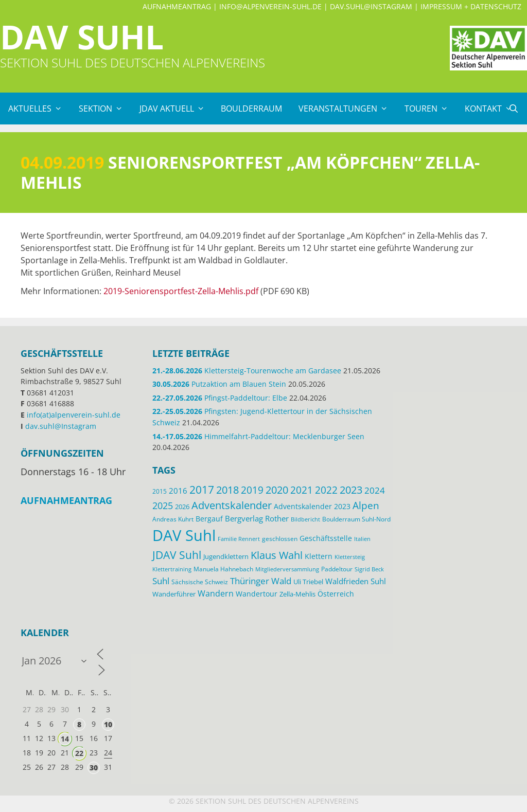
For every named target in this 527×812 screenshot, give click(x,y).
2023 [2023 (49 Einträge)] (351, 490)
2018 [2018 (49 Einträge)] (227, 490)
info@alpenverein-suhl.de (270, 6)
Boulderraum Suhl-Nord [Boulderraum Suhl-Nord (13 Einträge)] (356, 519)
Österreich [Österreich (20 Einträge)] (336, 594)
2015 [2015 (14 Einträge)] (160, 491)
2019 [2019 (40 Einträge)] (252, 490)
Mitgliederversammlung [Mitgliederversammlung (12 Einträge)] (287, 569)
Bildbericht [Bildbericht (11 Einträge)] (305, 519)
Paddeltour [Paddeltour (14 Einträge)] (337, 569)
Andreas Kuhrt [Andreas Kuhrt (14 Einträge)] (173, 519)
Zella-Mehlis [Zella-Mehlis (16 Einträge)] (297, 594)
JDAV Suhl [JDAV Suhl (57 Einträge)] (177, 555)
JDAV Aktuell (176, 109)
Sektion (105, 109)
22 (79, 753)
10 (108, 724)
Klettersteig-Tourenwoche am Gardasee (247, 371)
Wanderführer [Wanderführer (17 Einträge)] (174, 594)
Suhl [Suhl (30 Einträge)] (161, 581)
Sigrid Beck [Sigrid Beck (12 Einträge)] (369, 569)
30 (94, 768)
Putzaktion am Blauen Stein (219, 384)
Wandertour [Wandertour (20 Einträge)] (257, 594)
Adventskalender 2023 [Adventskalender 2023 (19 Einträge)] (312, 506)
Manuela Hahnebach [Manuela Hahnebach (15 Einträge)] (223, 569)
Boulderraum (251, 109)
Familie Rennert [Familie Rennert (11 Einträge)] (239, 539)
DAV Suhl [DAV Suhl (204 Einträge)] (184, 535)
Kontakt (493, 109)
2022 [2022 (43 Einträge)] (326, 490)
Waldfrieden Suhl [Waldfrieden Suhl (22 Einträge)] (356, 581)
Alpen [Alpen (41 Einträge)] (366, 506)
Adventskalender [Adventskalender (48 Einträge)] (232, 505)
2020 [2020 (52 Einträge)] (277, 490)
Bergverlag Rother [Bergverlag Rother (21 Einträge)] (257, 518)
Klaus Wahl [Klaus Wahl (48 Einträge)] (277, 555)
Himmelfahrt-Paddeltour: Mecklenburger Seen (258, 436)
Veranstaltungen (347, 109)
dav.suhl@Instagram (371, 6)
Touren (431, 109)
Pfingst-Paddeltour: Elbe (220, 398)
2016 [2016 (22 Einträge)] (178, 491)
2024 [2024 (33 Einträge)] (375, 490)
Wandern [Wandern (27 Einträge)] (216, 593)
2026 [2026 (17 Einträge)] (182, 507)
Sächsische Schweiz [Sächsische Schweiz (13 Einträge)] (200, 582)
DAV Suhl (82, 37)
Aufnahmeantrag (177, 6)
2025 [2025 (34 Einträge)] (163, 506)
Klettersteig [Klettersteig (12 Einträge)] (350, 557)
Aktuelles (39, 109)
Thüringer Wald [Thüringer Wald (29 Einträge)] (261, 581)
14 (65, 739)
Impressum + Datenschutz (471, 6)
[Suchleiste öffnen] (513, 109)
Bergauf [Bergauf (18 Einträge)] (209, 519)
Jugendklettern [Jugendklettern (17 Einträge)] (226, 556)
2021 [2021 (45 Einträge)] (302, 490)
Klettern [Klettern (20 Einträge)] (319, 556)
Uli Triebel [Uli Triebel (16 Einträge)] (308, 582)
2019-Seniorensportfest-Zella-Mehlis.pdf (181, 291)
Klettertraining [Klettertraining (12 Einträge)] (172, 569)
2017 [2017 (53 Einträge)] (202, 490)
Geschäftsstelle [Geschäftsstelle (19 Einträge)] (326, 538)
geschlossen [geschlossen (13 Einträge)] (280, 538)
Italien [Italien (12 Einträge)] (362, 539)
